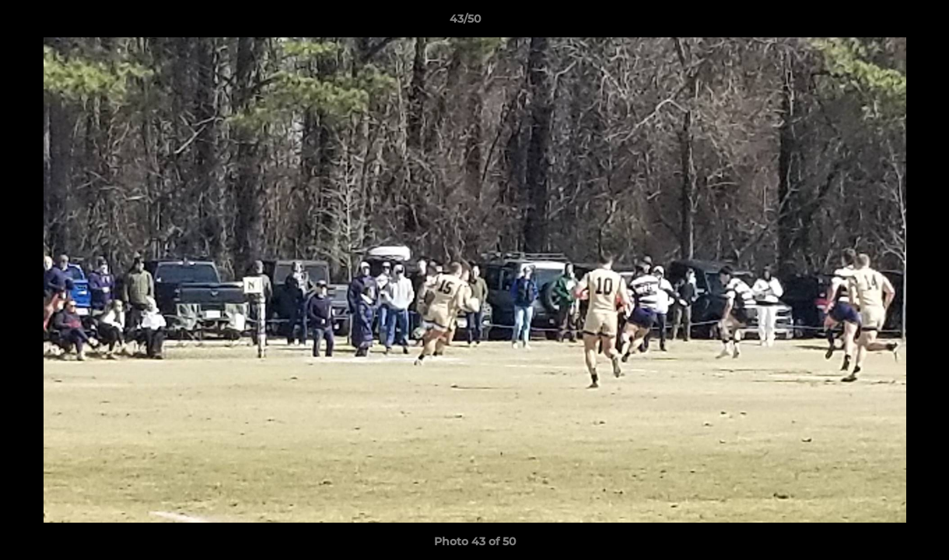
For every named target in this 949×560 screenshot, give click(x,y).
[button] (884, 23)
